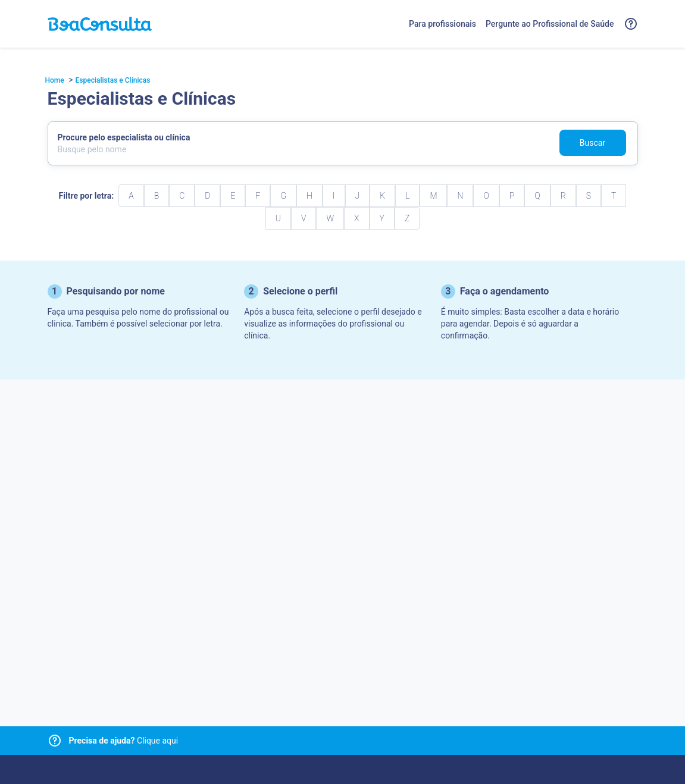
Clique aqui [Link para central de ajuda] (124, 741)
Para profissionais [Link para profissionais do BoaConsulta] (442, 24)
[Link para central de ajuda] (55, 741)
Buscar (592, 143)
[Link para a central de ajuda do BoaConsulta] (631, 24)
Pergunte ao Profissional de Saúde (550, 24)
